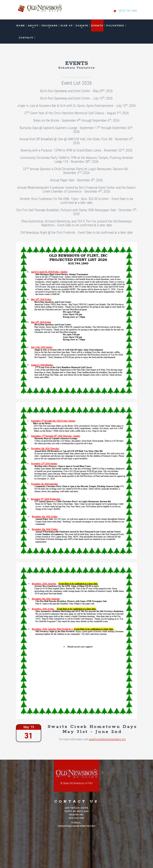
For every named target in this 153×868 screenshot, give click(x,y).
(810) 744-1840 (76, 818)
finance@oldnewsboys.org (76, 826)
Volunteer (115, 26)
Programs (50, 26)
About (33, 26)
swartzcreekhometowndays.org (107, 739)
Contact (26, 38)
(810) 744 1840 (128, 11)
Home (21, 26)
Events (97, 26)
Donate (82, 26)
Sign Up (67, 26)
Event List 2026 (77, 83)
